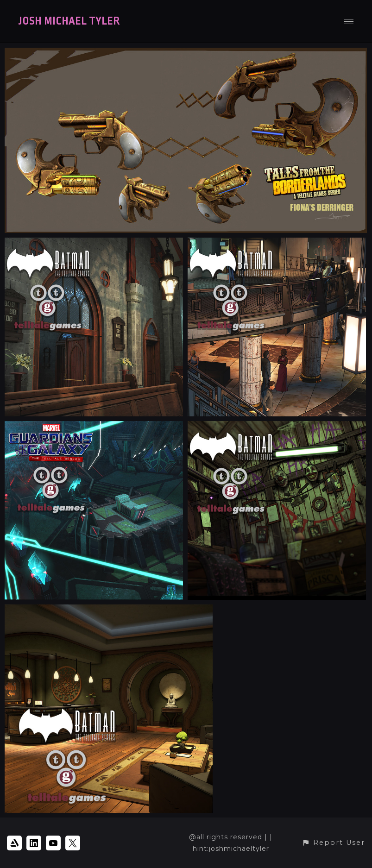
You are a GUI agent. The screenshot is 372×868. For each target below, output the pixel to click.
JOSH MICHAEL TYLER (69, 21)
